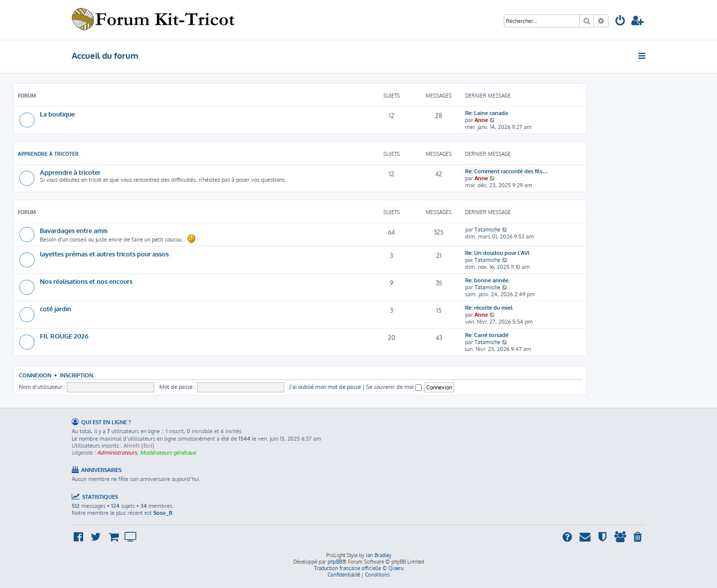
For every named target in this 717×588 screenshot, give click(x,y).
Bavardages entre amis (74, 230)
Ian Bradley (379, 555)
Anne (481, 120)
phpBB (335, 562)
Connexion (35, 375)
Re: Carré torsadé (487, 335)
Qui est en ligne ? (106, 422)
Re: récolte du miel (489, 308)
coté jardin (56, 308)
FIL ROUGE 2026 (64, 336)
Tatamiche (487, 230)
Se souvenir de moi (394, 387)
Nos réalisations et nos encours (86, 281)
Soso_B (163, 513)
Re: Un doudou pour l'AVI (497, 253)
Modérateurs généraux (168, 453)
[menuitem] (620, 22)
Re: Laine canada (486, 113)
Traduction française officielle (348, 568)
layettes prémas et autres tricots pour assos (104, 254)
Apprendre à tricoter (48, 154)
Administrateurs (117, 453)
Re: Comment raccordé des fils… (506, 171)
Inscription (76, 375)
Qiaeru (396, 568)
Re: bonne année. (487, 280)
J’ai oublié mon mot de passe (325, 387)
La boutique (57, 114)
